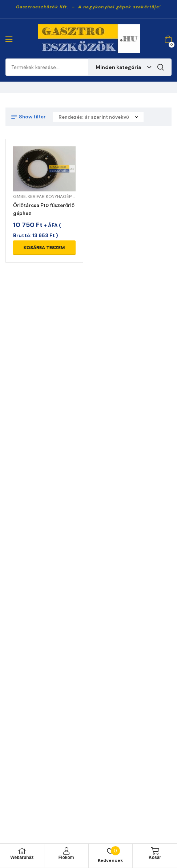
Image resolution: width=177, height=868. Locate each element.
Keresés (161, 67)
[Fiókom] (66, 851)
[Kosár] (155, 851)
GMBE (19, 196)
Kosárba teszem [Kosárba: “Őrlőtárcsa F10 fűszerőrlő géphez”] (44, 248)
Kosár (155, 857)
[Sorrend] (98, 117)
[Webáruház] (22, 851)
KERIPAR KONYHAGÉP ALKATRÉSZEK (64, 196)
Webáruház (22, 857)
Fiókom (66, 857)
